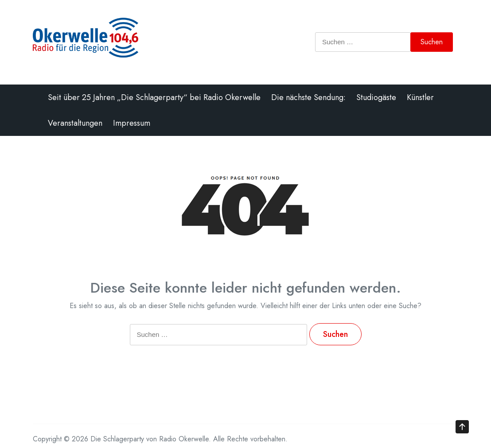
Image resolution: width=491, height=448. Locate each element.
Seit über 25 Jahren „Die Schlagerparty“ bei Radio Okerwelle (154, 97)
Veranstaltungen (75, 123)
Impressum (132, 123)
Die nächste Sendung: (308, 97)
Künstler (420, 97)
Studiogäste (376, 97)
